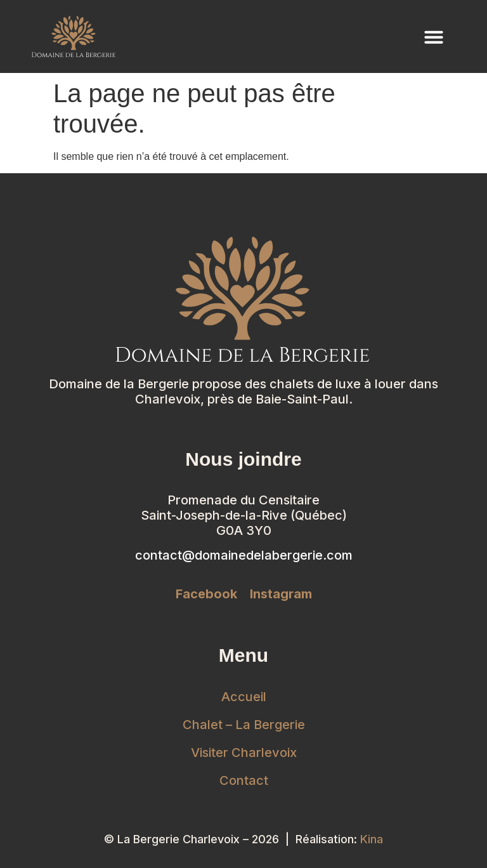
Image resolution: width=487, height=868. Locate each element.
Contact (244, 780)
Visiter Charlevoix (244, 753)
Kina (372, 839)
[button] (434, 37)
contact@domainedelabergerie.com (244, 555)
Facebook (206, 594)
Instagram (281, 594)
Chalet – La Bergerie (244, 725)
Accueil (244, 697)
